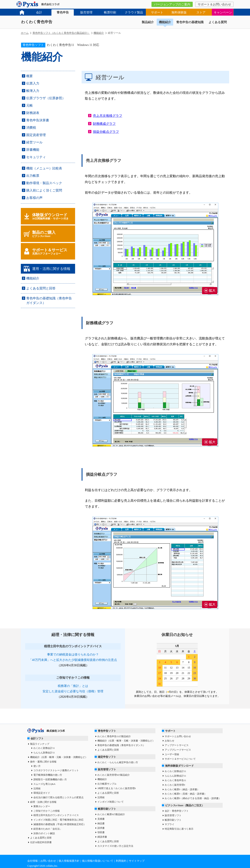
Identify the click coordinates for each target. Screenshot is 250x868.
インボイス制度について (111, 802)
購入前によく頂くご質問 (44, 190)
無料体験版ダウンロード (179, 766)
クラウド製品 (134, 12)
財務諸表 (33, 113)
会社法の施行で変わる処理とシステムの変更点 (58, 797)
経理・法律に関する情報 (43, 802)
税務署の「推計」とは (73, 686)
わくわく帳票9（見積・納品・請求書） (186, 794)
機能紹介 (165, 22)
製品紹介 (148, 22)
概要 (30, 76)
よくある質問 (218, 22)
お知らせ (169, 741)
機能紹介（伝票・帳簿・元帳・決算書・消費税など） (59, 757)
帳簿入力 (33, 91)
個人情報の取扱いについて (98, 861)
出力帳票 (33, 176)
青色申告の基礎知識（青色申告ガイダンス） (121, 745)
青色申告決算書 (38, 120)
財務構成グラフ (104, 124)
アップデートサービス (177, 745)
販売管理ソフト (107, 769)
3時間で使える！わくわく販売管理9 (117, 788)
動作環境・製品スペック (44, 183)
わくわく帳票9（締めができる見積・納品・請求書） (193, 798)
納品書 (101, 823)
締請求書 (102, 837)
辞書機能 (33, 150)
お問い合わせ (48, 861)
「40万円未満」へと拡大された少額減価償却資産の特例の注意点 (73, 660)
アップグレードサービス (178, 750)
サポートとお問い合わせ (178, 736)
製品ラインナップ (40, 744)
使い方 (37, 766)
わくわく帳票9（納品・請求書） (182, 789)
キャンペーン (223, 12)
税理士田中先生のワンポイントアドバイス (56, 815)
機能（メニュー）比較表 (44, 168)
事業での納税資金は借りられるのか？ (73, 655)
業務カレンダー (42, 806)
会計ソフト (37, 738)
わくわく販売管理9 (175, 785)
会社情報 (33, 861)
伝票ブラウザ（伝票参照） (46, 98)
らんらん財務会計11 (44, 753)
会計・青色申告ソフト (177, 811)
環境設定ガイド (42, 793)
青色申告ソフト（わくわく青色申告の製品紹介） (61, 33)
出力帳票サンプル (107, 784)
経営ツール (34, 142)
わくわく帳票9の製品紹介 (111, 814)
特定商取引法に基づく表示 (179, 829)
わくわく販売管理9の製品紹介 (114, 775)
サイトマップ (137, 861)
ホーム (25, 33)
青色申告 (63, 12)
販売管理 (86, 12)
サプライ (169, 824)
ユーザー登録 (172, 754)
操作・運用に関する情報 (43, 762)
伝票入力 (33, 83)
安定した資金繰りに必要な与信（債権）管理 (73, 691)
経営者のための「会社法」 (48, 829)
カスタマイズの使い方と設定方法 (115, 846)
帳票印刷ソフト (107, 809)
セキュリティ (36, 157)
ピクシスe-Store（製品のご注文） (185, 805)
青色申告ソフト (107, 731)
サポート (157, 12)
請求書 (101, 828)
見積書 (101, 819)
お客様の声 (34, 198)
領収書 (101, 832)
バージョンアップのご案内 (172, 4)
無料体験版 (179, 12)
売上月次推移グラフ (108, 116)
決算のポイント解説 (44, 833)
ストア (201, 12)
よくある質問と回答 (41, 288)
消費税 (31, 128)
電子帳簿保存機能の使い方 (48, 775)
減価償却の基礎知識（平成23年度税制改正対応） (60, 824)
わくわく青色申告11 (175, 780)
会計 (39, 12)
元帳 (30, 105)
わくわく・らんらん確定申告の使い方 (118, 762)
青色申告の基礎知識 (190, 22)
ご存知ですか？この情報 (47, 811)
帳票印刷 (110, 12)
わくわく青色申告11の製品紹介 (114, 736)
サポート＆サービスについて (180, 759)
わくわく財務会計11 (44, 748)
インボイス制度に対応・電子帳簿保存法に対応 (58, 820)
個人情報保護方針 (69, 861)
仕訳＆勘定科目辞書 (41, 842)
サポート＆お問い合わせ (214, 4)
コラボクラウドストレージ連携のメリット (56, 770)
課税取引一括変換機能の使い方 (50, 779)
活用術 (37, 789)
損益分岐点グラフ (106, 132)
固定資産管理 (36, 135)
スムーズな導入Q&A (44, 784)
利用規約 (121, 861)
